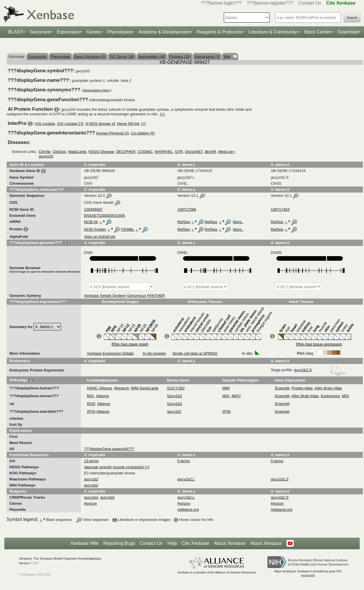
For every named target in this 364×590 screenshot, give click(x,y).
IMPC (236, 396)
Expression (68, 32)
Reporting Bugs (119, 543)
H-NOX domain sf (100, 124)
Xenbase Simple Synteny (105, 296)
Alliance (106, 388)
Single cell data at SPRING (195, 353)
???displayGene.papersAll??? (109, 449)
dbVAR (210, 152)
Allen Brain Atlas (328, 388)
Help (172, 543)
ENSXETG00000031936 (104, 216)
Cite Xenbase (195, 543)
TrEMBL (127, 229)
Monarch (122, 388)
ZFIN (91, 411)
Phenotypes (120, 32)
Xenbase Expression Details (110, 353)
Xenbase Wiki (84, 543)
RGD (91, 404)
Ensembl (282, 388)
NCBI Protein (95, 229)
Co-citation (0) (143, 133)
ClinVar (45, 152)
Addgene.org (188, 509)
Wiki (230, 57)
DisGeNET (194, 152)
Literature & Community (273, 32)
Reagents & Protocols (219, 32)
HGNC (92, 388)
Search (352, 18)
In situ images (154, 353)
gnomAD (46, 156)
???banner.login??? (221, 3)
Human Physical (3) (113, 133)
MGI (90, 396)
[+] (163, 114)
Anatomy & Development (164, 32)
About (266, 543)
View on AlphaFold (99, 237)
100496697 (93, 209)
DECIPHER (126, 152)
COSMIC (145, 152)
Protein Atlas (302, 388)
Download (348, 32)
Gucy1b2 (175, 396)
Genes (94, 32)
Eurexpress (330, 396)
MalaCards (77, 152)
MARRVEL (164, 152)
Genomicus (136, 296)
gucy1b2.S (320, 370)
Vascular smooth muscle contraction (114, 467)
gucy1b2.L (186, 497)
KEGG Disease (101, 152)
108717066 (187, 209)
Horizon (90, 503)
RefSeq (183, 222)
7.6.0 (34, 563)
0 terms (183, 461)
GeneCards (149, 388)
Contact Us (310, 3)
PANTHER (156, 296)
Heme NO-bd (128, 124)
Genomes (40, 32)
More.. (238, 222)
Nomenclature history (97, 90)
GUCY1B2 (176, 388)
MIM (135, 388)
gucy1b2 (174, 411)
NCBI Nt (91, 222)
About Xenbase (230, 543)
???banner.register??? (270, 3)
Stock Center (317, 32)
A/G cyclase (45, 124)
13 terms (91, 461)
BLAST (15, 32)
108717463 (280, 209)
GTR (179, 152)
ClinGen (59, 152)
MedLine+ (227, 152)
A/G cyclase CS (70, 124)
